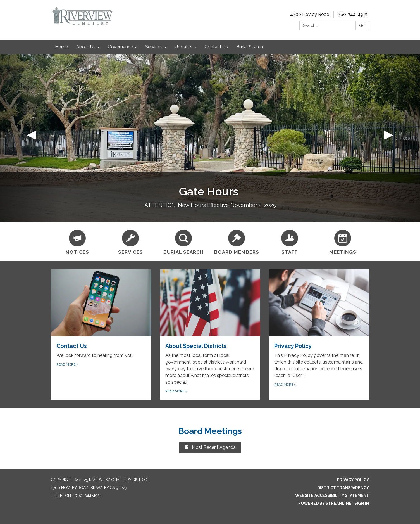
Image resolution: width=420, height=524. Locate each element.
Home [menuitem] (61, 47)
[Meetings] (343, 241)
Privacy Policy (353, 480)
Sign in (362, 503)
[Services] (130, 241)
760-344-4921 (353, 14)
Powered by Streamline (325, 503)
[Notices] (77, 241)
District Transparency (343, 488)
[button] (32, 138)
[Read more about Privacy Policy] (319, 335)
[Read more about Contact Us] (101, 335)
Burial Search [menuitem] (250, 47)
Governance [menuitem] (120, 47)
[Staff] (290, 241)
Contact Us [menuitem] (216, 47)
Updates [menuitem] (184, 47)
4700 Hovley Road (310, 14)
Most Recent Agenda (210, 447)
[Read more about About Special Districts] (210, 335)
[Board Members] (237, 241)
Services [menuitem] (154, 47)
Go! (362, 25)
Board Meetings (210, 431)
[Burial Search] (183, 241)
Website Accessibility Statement (332, 495)
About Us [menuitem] (86, 47)
